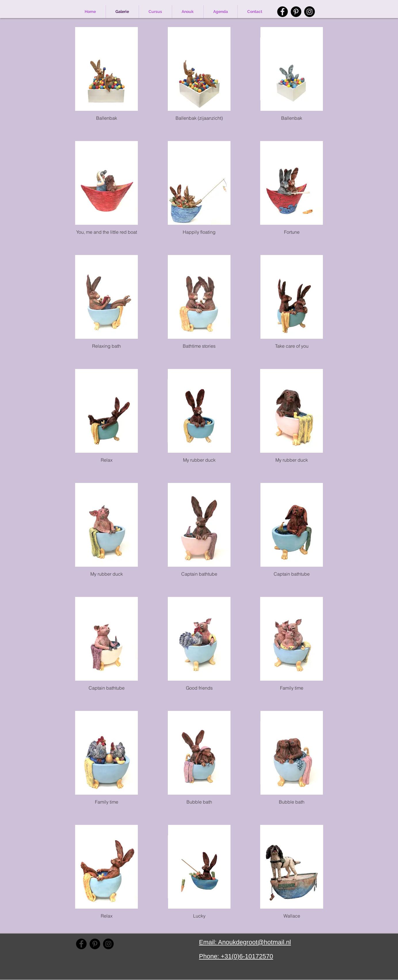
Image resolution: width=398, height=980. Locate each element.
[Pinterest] (296, 12)
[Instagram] (310, 12)
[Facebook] (282, 12)
